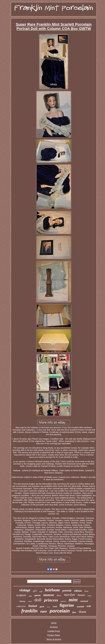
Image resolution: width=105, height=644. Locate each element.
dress (48, 607)
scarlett (80, 607)
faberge (22, 601)
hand (86, 591)
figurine (67, 605)
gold (41, 591)
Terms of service (54, 639)
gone (42, 607)
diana (82, 612)
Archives (54, 627)
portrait (67, 591)
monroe (49, 595)
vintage (25, 590)
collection (21, 606)
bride (89, 596)
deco (59, 595)
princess (51, 600)
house (81, 595)
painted (63, 601)
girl (35, 591)
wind (55, 606)
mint (73, 600)
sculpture (21, 595)
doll (38, 600)
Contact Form (54, 631)
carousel (84, 601)
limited (33, 606)
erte (89, 606)
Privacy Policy (54, 635)
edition (78, 591)
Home (54, 623)
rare (44, 611)
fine (74, 612)
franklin (29, 611)
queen (38, 595)
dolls (30, 596)
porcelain (60, 611)
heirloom (52, 590)
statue (30, 601)
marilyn (69, 595)
